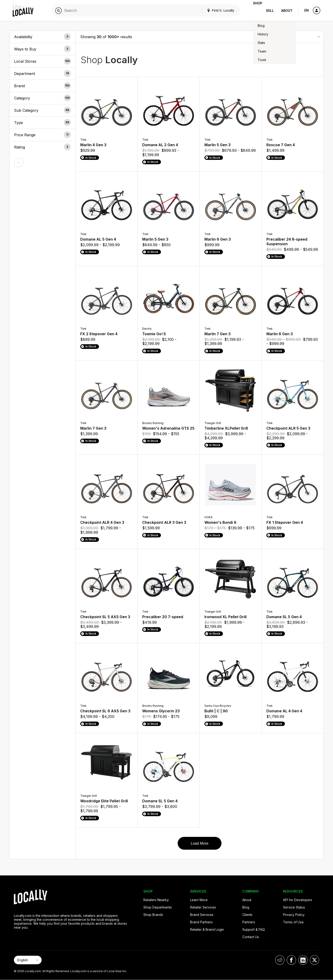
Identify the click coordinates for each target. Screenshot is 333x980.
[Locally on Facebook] (291, 960)
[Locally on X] (314, 960)
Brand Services (202, 915)
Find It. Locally (213, 10)
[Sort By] (296, 37)
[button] (42, 37)
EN (307, 10)
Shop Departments (158, 907)
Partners (249, 922)
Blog (246, 907)
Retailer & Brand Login (207, 929)
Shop (254, 11)
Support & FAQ (254, 929)
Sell (270, 11)
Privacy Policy (294, 915)
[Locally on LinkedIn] (303, 960)
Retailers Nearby (156, 900)
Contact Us (251, 937)
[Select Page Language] (28, 960)
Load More (200, 843)
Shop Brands (153, 915)
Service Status (294, 907)
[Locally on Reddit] (280, 960)
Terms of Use (293, 922)
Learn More (199, 900)
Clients (247, 915)
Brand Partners (201, 922)
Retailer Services (203, 907)
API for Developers (298, 900)
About (287, 11)
